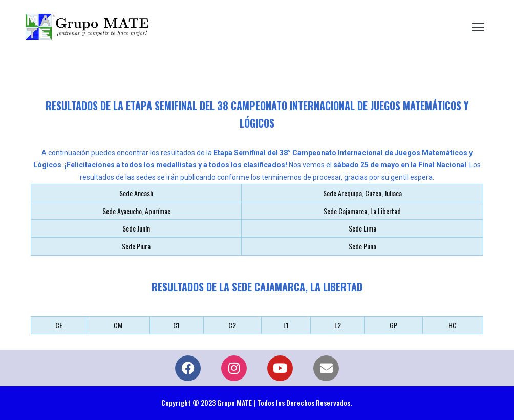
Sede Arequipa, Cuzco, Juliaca (362, 193)
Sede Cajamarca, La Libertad (362, 211)
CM (118, 325)
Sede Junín (136, 228)
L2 (338, 325)
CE (59, 325)
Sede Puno (362, 246)
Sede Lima (362, 228)
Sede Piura (136, 246)
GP (393, 325)
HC (453, 325)
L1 (286, 325)
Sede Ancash (136, 193)
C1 (176, 325)
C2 (232, 325)
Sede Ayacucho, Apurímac (136, 211)
